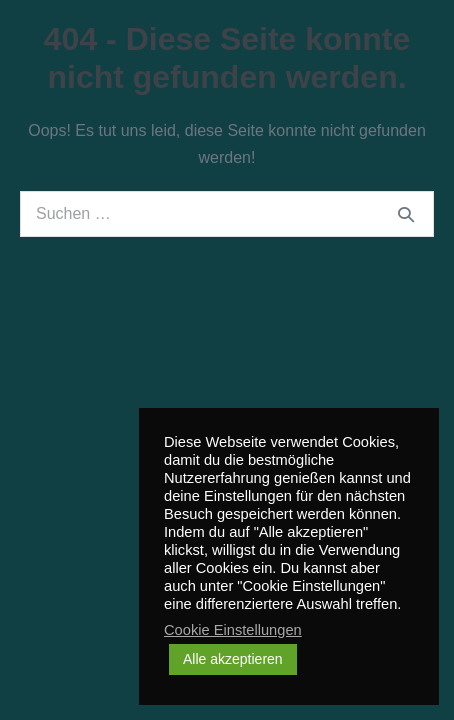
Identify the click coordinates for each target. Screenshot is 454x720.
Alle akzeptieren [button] (233, 659)
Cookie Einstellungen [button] (233, 630)
